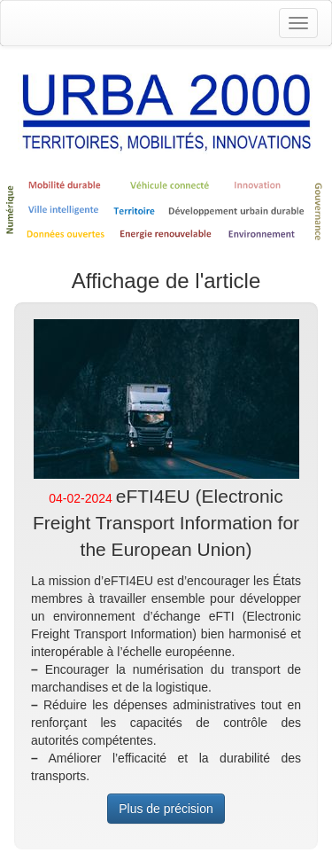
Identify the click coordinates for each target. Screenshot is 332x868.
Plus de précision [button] (166, 809)
